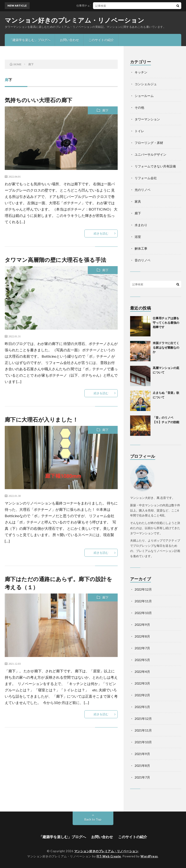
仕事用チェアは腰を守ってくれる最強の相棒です (110, 6)
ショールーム (144, 96)
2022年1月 (142, 707)
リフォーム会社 (146, 178)
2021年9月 (142, 754)
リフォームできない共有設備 (155, 166)
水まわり (141, 225)
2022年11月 (143, 601)
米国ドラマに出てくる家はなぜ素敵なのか (166, 347)
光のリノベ (143, 190)
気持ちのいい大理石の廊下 (39, 100)
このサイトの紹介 (101, 40)
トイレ (139, 131)
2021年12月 (143, 719)
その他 (139, 107)
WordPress (149, 856)
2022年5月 (142, 660)
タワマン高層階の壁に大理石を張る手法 (56, 260)
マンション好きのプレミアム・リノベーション (75, 20)
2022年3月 (142, 683)
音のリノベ (143, 260)
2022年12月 (143, 589)
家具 (138, 201)
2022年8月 (142, 636)
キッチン (141, 72)
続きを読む (101, 233)
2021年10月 (143, 742)
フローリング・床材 (149, 143)
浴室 (138, 237)
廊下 (105, 110)
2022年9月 (142, 625)
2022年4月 (142, 672)
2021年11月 (143, 730)
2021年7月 (142, 777)
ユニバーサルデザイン (150, 154)
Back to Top (93, 819)
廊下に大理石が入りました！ (42, 419)
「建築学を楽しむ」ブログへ (30, 40)
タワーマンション (147, 119)
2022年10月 (143, 613)
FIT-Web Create (109, 856)
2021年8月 (142, 766)
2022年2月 (142, 695)
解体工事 (141, 248)
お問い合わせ (69, 40)
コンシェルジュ (146, 84)
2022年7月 (142, 648)
